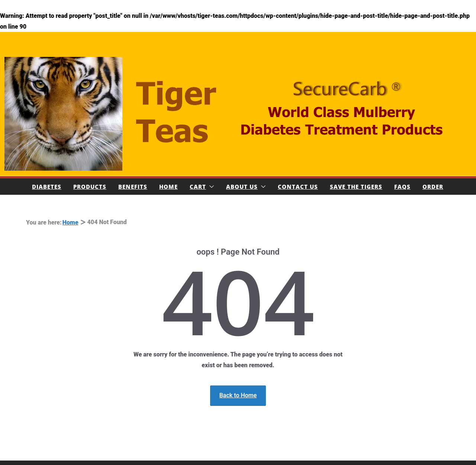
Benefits (133, 187)
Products (90, 187)
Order (433, 187)
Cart (198, 187)
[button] (210, 187)
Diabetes (47, 187)
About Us (242, 187)
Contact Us (298, 187)
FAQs (402, 187)
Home (168, 187)
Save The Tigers (356, 187)
